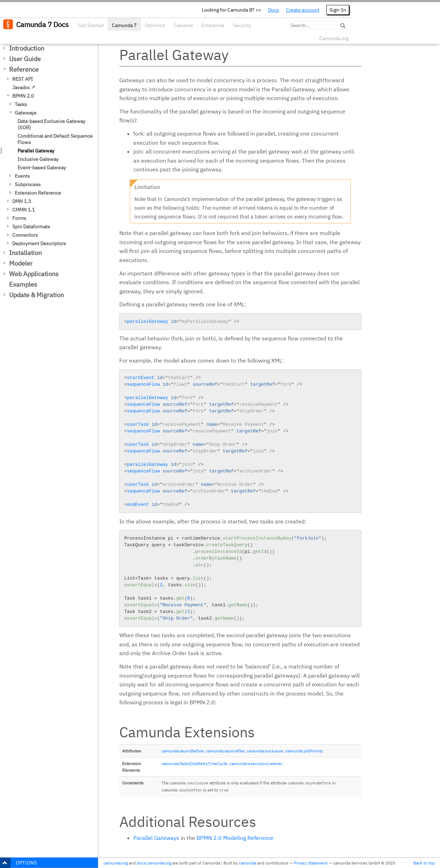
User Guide (25, 59)
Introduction (27, 48)
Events (22, 176)
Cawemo (183, 25)
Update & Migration (36, 295)
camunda (248, 863)
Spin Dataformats (31, 227)
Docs (274, 10)
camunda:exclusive (265, 751)
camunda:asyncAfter (225, 751)
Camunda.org (334, 38)
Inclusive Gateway (38, 159)
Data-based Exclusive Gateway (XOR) (51, 124)
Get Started (91, 25)
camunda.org (116, 863)
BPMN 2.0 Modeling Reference (235, 838)
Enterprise (213, 25)
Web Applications (34, 274)
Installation (25, 253)
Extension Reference (38, 193)
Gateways (26, 113)
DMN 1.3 (22, 201)
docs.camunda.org (154, 863)
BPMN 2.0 (23, 96)
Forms (19, 218)
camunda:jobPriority (304, 751)
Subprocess (28, 184)
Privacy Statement (311, 863)
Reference (24, 69)
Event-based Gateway (42, 168)
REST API (23, 79)
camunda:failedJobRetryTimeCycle (194, 763)
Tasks (21, 104)
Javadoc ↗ (24, 87)
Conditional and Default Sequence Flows (55, 139)
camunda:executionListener (256, 763)
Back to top (424, 863)
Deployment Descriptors (39, 243)
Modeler (21, 263)
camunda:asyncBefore (183, 751)
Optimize (155, 25)
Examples (23, 284)
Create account (303, 10)
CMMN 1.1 (24, 210)
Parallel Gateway (36, 151)
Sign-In (338, 10)
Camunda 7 (124, 25)
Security (242, 25)
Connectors (25, 235)
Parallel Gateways (156, 838)
